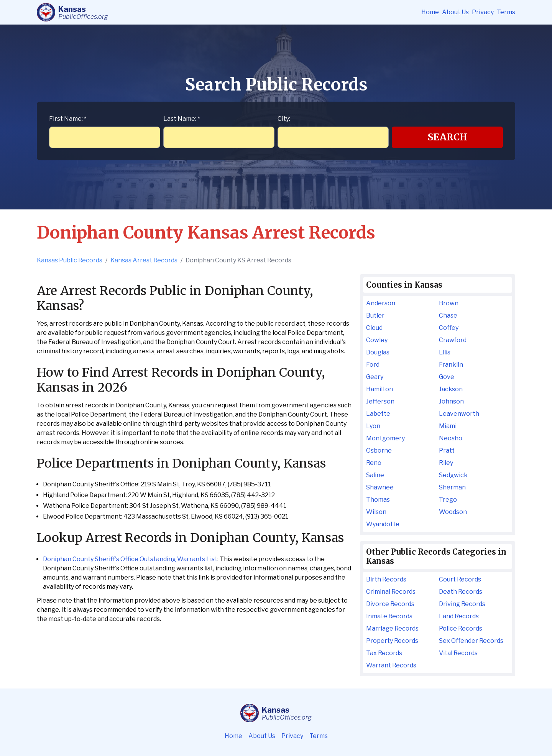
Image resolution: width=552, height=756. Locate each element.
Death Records (461, 592)
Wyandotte (383, 524)
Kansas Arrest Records (144, 260)
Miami (448, 426)
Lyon (373, 426)
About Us (455, 12)
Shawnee (380, 487)
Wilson (376, 512)
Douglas (378, 352)
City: (284, 119)
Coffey (449, 328)
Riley (446, 463)
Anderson (381, 303)
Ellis (445, 352)
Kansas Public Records (70, 260)
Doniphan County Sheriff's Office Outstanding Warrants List (130, 559)
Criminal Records (391, 592)
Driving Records (462, 604)
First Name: (68, 119)
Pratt (447, 450)
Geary (375, 377)
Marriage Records (392, 628)
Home (430, 12)
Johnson (451, 401)
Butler (375, 315)
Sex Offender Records (471, 641)
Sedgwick (453, 475)
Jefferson (380, 401)
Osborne (379, 450)
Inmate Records (389, 616)
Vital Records (458, 653)
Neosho (451, 438)
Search (448, 137)
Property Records (392, 641)
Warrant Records (391, 665)
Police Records (461, 628)
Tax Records (384, 653)
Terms (506, 12)
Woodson (453, 512)
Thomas (378, 500)
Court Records (460, 579)
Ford (373, 365)
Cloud (374, 328)
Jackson (451, 389)
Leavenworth (459, 414)
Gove (447, 377)
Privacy (483, 12)
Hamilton (379, 389)
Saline (375, 475)
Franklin (451, 365)
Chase (448, 315)
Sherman (452, 487)
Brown (449, 303)
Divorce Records (390, 604)
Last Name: (182, 119)
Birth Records (386, 579)
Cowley (377, 340)
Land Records (459, 616)
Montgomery (385, 438)
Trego (448, 500)
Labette (378, 414)
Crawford (453, 340)
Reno (374, 463)
